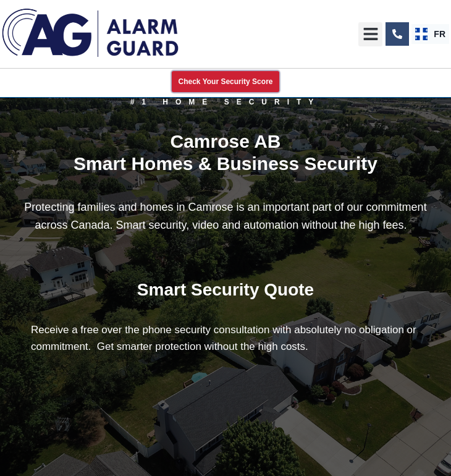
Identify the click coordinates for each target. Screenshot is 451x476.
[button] (370, 34)
